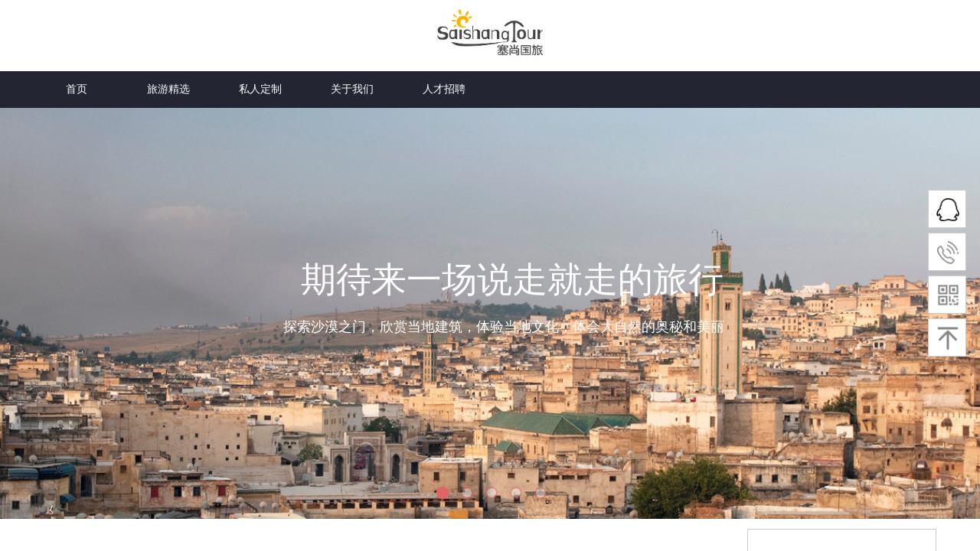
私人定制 (260, 18)
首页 (77, 18)
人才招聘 (444, 89)
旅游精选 (168, 18)
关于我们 (352, 18)
